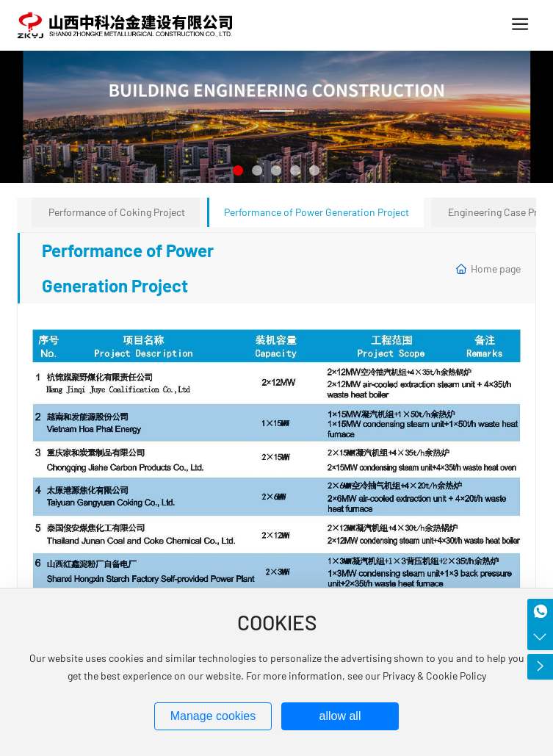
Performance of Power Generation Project (317, 212)
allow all (340, 716)
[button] (239, 170)
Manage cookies (213, 716)
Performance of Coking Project (117, 212)
